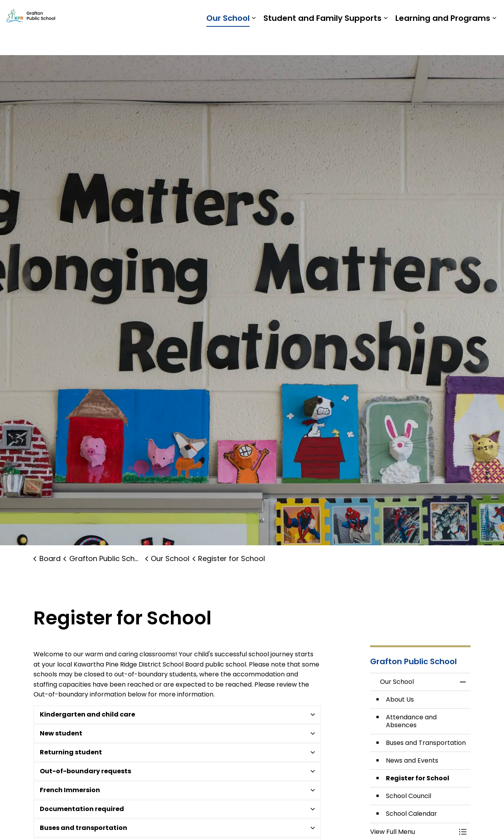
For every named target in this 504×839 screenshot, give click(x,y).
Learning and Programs (443, 41)
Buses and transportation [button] (83, 828)
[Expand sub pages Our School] (254, 41)
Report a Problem (449, 14)
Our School (228, 41)
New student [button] (61, 733)
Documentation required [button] (82, 809)
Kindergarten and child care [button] (87, 714)
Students (381, 14)
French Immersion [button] (70, 790)
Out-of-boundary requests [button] (85, 771)
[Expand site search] (490, 14)
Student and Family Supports (322, 41)
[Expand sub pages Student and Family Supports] (385, 41)
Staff (409, 14)
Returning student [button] (71, 752)
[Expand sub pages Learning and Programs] (494, 41)
